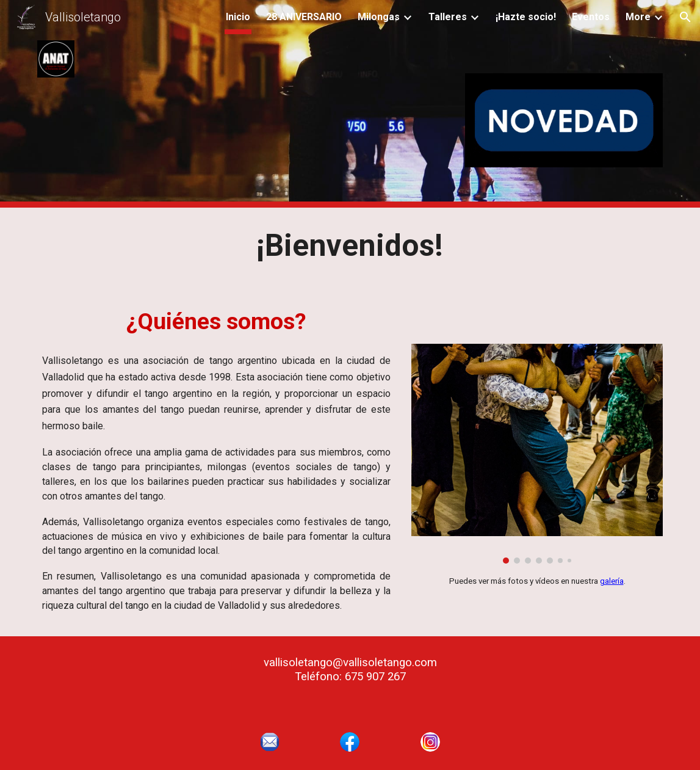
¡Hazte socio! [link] (526, 17)
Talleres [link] (448, 17)
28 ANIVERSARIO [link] (304, 17)
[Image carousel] (537, 454)
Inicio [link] (238, 17)
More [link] (638, 17)
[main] (350, 246)
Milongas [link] (379, 17)
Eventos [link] (591, 17)
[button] (685, 17)
